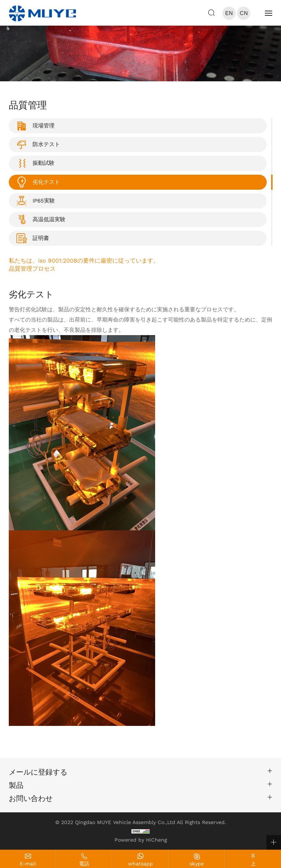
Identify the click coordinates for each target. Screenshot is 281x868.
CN (244, 13)
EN (229, 13)
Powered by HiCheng (141, 840)
